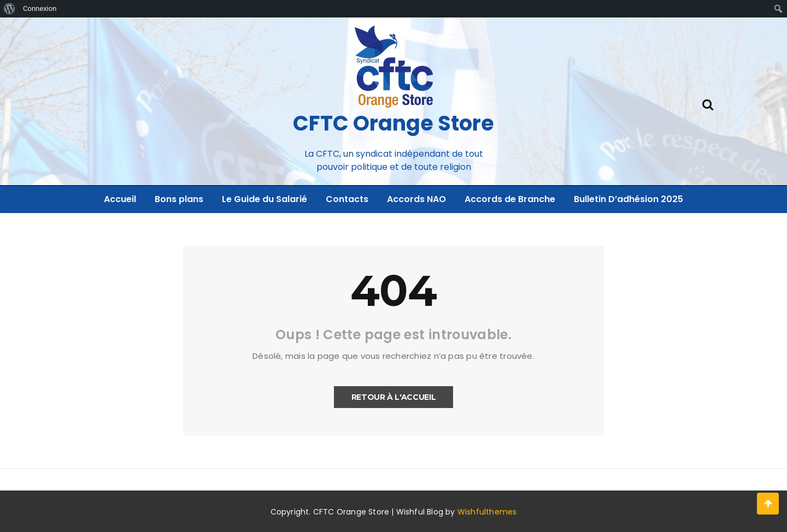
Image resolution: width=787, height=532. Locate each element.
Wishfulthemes (487, 512)
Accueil (120, 199)
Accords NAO (416, 199)
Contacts (347, 199)
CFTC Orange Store (393, 123)
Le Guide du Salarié (265, 199)
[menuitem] (10, 9)
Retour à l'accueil (394, 397)
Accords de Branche (510, 199)
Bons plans (179, 199)
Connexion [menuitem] (40, 8)
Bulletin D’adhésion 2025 (629, 199)
